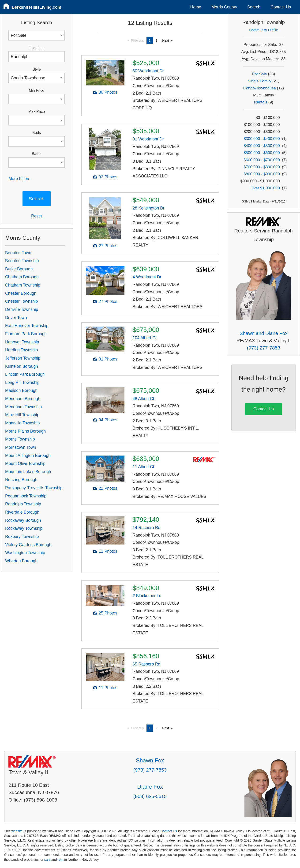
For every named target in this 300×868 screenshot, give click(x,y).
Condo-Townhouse (260, 88)
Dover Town (16, 318)
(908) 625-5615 (150, 796)
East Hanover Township (27, 326)
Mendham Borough (23, 399)
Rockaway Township (24, 528)
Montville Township (22, 423)
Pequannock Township (26, 496)
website (17, 831)
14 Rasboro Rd (146, 528)
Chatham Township (23, 285)
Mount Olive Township (25, 463)
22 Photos (108, 488)
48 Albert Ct (143, 399)
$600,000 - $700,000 (262, 160)
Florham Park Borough (26, 334)
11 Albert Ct (143, 467)
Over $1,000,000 (265, 188)
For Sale (260, 74)
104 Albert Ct (145, 338)
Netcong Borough (21, 480)
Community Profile (264, 30)
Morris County (224, 7)
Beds (37, 133)
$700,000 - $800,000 (262, 167)
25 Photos (108, 613)
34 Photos (108, 420)
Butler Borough (19, 269)
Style (36, 69)
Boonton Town (18, 253)
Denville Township (22, 309)
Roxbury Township (22, 537)
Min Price (37, 90)
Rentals (261, 102)
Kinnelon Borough (22, 366)
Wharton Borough (21, 561)
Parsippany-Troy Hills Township (34, 488)
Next (166, 40)
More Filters (19, 179)
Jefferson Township (23, 358)
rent (60, 860)
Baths (37, 154)
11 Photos (108, 551)
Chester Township (22, 301)
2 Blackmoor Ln (147, 596)
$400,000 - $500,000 (262, 146)
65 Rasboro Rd (146, 664)
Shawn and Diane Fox (264, 333)
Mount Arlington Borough (28, 456)
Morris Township (20, 439)
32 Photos (108, 177)
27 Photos (108, 246)
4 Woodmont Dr (147, 277)
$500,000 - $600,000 (262, 153)
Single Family (259, 81)
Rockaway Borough (23, 520)
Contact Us (281, 7)
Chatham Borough (22, 277)
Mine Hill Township (22, 415)
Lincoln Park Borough (25, 374)
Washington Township (25, 553)
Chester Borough (21, 293)
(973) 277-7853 (263, 348)
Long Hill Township (22, 383)
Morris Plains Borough (25, 431)
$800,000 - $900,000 (262, 174)
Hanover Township (22, 342)
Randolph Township (23, 504)
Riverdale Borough (22, 512)
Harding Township (22, 350)
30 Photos (108, 92)
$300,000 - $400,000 (262, 139)
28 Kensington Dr (149, 208)
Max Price (37, 112)
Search (254, 7)
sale (47, 860)
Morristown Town (21, 447)
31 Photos (108, 359)
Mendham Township (23, 407)
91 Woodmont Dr (148, 139)
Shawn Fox (150, 760)
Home (196, 7)
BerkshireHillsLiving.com (36, 7)
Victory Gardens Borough (28, 545)
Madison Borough (21, 390)
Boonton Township (22, 261)
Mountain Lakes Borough (28, 472)
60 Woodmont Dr (148, 71)
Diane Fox (150, 787)
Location (37, 48)
